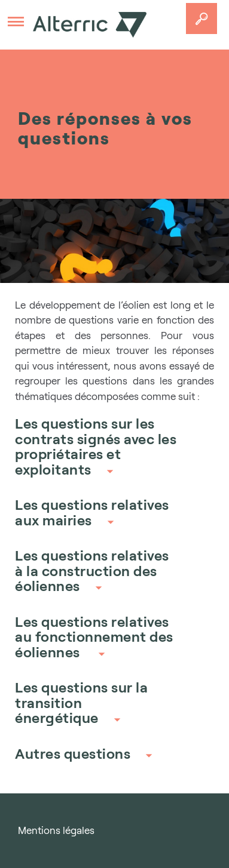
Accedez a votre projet (201, 19)
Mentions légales (56, 830)
